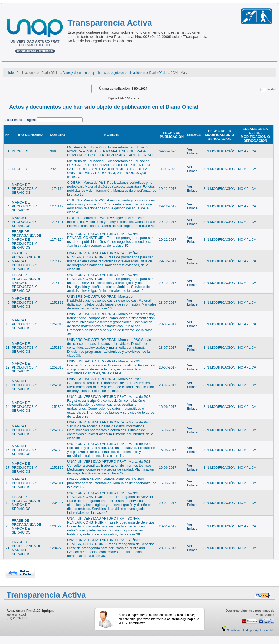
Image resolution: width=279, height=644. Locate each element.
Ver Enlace (192, 151)
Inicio (10, 73)
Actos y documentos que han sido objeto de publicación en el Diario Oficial (115, 73)
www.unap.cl (16, 614)
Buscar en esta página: (20, 120)
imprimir (272, 89)
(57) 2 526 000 (17, 618)
